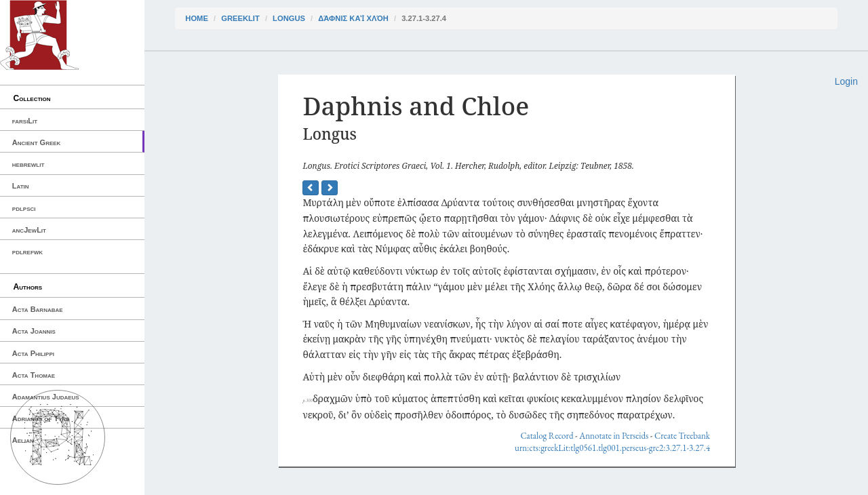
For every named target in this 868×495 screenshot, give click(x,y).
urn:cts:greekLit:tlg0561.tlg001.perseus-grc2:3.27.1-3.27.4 (612, 448)
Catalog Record (547, 436)
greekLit (240, 18)
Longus (289, 18)
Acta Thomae (34, 375)
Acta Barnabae (38, 309)
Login (846, 81)
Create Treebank (682, 436)
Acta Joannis (34, 331)
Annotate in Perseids (614, 436)
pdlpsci (24, 208)
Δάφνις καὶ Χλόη (353, 18)
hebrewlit (28, 164)
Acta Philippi (33, 353)
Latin (21, 186)
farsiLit (25, 121)
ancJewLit (29, 230)
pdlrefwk (27, 252)
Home (197, 18)
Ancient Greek (37, 142)
